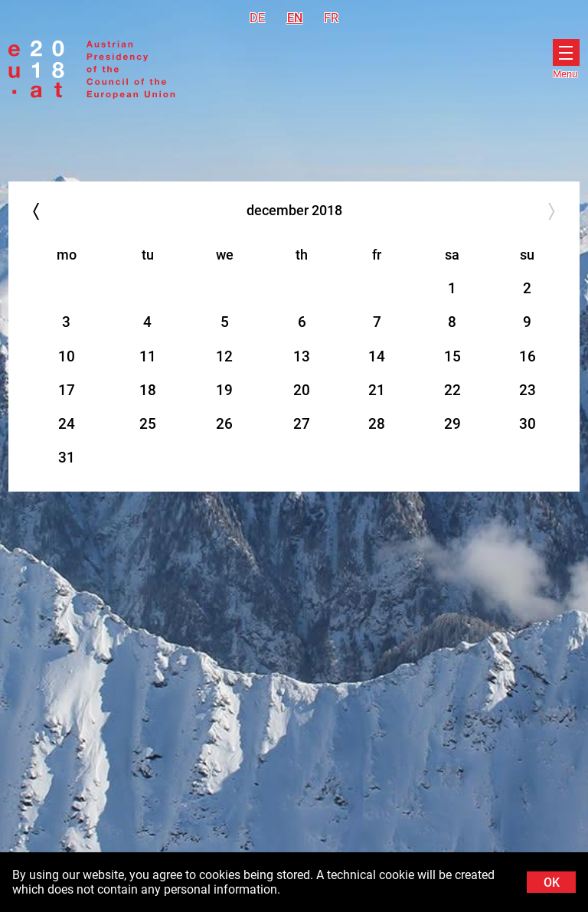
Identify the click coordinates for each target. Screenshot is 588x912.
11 (148, 356)
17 (67, 390)
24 (67, 424)
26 (224, 424)
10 (67, 356)
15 (452, 356)
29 (452, 424)
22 (452, 390)
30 (528, 424)
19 (224, 390)
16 (528, 356)
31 (67, 458)
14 (377, 356)
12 (224, 356)
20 (302, 390)
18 (148, 390)
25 (148, 424)
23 (528, 390)
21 (377, 390)
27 (302, 424)
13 (302, 356)
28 (377, 424)
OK (552, 883)
